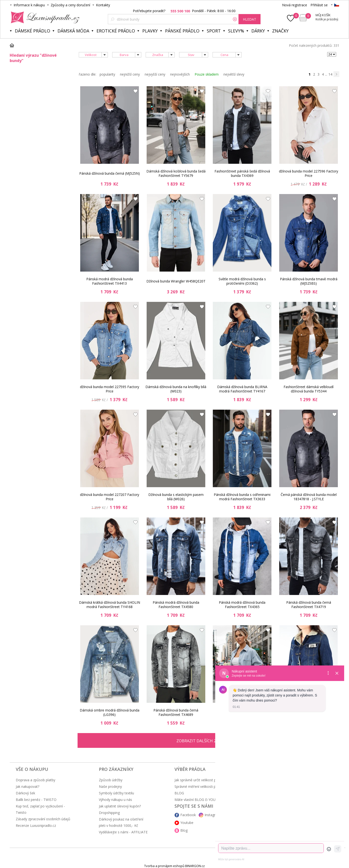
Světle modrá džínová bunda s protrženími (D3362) (242, 281)
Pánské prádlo (182, 31)
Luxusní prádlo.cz (44, 17)
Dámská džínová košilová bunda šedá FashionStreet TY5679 (176, 173)
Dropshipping (109, 813)
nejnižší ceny (130, 74)
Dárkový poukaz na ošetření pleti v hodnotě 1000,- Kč (121, 822)
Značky (280, 31)
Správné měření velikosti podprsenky (203, 786)
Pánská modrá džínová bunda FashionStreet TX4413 (110, 281)
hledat (250, 19)
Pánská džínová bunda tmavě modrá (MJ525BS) (309, 281)
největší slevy (234, 74)
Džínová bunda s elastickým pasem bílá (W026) (176, 497)
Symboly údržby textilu (116, 793)
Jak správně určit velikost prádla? (200, 780)
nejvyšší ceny (155, 74)
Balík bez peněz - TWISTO (36, 800)
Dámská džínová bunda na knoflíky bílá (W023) (176, 389)
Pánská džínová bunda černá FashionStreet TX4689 (176, 712)
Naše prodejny (110, 786)
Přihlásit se (319, 5)
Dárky (258, 31)
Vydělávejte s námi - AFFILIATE (123, 832)
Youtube (187, 823)
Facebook (188, 815)
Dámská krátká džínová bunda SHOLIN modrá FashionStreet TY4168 (110, 605)
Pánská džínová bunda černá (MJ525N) (110, 173)
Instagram (213, 815)
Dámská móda (73, 31)
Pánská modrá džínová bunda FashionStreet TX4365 (242, 605)
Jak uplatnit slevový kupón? (120, 806)
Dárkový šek (25, 793)
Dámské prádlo (32, 31)
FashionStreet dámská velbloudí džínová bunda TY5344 (309, 389)
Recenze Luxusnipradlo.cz (36, 825)
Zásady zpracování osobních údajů (43, 819)
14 (330, 74)
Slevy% (236, 31)
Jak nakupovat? (28, 786)
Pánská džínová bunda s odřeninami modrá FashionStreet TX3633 (242, 497)
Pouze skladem (207, 74)
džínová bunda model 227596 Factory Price (309, 173)
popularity (107, 74)
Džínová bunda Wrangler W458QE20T (176, 281)
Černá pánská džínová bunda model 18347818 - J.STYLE (309, 497)
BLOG (179, 793)
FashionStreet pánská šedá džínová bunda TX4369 (242, 173)
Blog (184, 830)
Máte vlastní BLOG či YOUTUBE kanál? (205, 800)
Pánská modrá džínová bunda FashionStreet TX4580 (176, 605)
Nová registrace (295, 5)
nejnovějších (180, 74)
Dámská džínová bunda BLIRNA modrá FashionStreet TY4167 (242, 389)
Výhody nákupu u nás (115, 800)
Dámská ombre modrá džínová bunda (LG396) (110, 712)
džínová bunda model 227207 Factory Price (110, 497)
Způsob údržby (111, 780)
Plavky (150, 31)
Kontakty (103, 5)
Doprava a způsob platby (36, 780)
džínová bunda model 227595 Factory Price (110, 389)
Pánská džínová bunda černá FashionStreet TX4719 (309, 605)
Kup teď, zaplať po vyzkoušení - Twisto (40, 809)
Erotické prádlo (116, 31)
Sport (214, 31)
